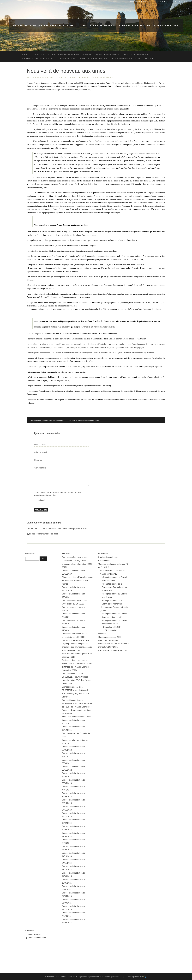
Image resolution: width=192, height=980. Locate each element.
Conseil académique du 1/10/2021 (77, 640)
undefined (40, 500)
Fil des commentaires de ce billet (44, 534)
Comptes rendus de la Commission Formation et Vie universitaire (115, 587)
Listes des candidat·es (108, 640)
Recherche (30, 553)
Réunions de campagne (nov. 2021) (114, 650)
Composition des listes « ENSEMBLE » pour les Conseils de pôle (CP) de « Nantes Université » (77, 703)
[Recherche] (32, 559)
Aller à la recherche (178, 2)
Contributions (88, 77)
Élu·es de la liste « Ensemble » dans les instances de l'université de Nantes (78, 580)
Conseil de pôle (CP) (112, 627)
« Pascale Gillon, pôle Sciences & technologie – (46, 420)
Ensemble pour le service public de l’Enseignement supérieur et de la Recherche (96, 25)
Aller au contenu (139, 2)
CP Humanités (111, 630)
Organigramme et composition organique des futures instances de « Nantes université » (77, 647)
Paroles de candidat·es (108, 557)
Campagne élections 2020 (110, 637)
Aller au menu (158, 2)
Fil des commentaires (37, 938)
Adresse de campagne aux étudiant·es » (84, 420)
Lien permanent (106, 77)
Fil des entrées (34, 934)
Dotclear (140, 977)
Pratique (102, 634)
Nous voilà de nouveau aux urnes (76, 717)
